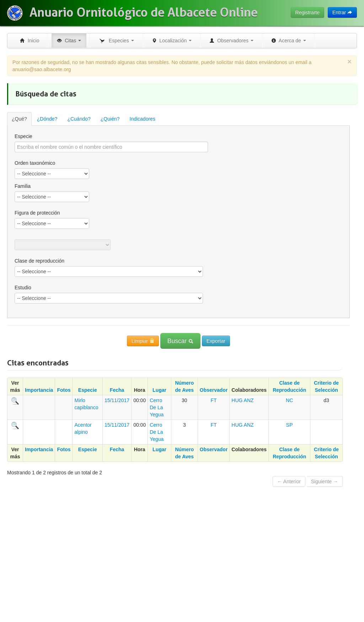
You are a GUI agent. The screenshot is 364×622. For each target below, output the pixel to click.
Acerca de (289, 41)
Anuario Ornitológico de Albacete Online (144, 12)
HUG (237, 400)
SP (290, 425)
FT (214, 400)
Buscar (180, 341)
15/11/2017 (117, 400)
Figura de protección (37, 213)
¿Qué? (19, 119)
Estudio (23, 288)
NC (289, 400)
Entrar (342, 12)
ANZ (249, 400)
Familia (23, 186)
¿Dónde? (47, 119)
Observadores (231, 41)
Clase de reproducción (39, 261)
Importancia (39, 390)
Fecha (117, 390)
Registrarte (307, 12)
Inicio (30, 41)
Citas (69, 41)
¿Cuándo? (79, 119)
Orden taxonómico (35, 163)
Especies (116, 41)
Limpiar (143, 341)
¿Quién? (110, 119)
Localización (172, 41)
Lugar (159, 390)
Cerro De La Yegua (157, 407)
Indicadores (143, 119)
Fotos (64, 390)
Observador (214, 390)
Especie (23, 136)
